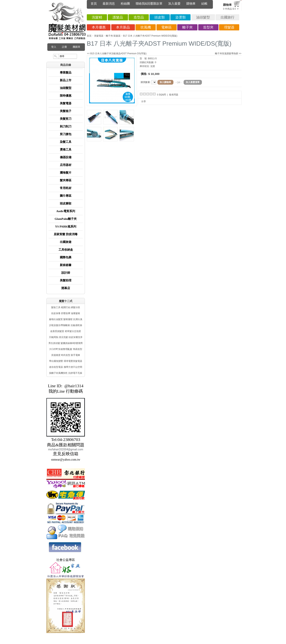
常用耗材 (66, 188)
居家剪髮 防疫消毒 (66, 234)
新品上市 (66, 80)
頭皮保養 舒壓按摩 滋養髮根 (66, 313)
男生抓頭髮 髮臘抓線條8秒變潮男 (66, 343)
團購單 (77, 47)
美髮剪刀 (66, 119)
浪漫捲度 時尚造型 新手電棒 (66, 355)
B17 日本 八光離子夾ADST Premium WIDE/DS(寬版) (150, 36)
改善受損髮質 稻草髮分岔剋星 (66, 331)
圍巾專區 (66, 196)
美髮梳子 (66, 111)
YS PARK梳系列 (66, 227)
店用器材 (66, 165)
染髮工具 (66, 142)
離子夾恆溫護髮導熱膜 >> (228, 54)
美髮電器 (66, 103)
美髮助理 (66, 280)
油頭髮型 (66, 88)
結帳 (204, 4)
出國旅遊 (66, 242)
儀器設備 (66, 157)
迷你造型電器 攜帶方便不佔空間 (66, 367)
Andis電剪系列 (66, 211)
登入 (54, 47)
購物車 (191, 4)
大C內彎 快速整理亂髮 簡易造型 (66, 349)
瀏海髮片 (66, 173)
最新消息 (109, 4)
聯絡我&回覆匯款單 (149, 4)
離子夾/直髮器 (113, 36)
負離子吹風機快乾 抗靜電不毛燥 (66, 373)
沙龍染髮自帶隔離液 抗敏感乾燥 (66, 325)
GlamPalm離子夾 (66, 219)
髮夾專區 (66, 180)
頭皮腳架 (66, 203)
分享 (144, 101)
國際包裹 (66, 257)
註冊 (64, 47)
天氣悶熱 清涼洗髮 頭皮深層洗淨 (66, 337)
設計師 (66, 273)
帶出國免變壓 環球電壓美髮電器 (66, 361)
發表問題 (174, 95)
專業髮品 (66, 73)
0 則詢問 (161, 95)
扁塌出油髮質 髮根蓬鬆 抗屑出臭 (66, 319)
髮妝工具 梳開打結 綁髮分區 (66, 307)
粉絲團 (125, 4)
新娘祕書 (66, 265)
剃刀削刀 (66, 126)
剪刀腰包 (66, 134)
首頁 (94, 4)
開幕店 (66, 288)
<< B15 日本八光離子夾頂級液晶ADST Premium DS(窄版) (117, 54)
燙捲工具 (66, 150)
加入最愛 (174, 4)
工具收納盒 (66, 250)
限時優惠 (66, 96)
